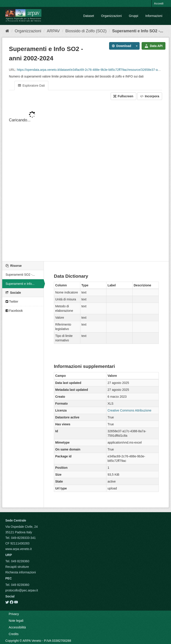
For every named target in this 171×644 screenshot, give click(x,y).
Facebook (14, 311)
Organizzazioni (111, 16)
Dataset (89, 16)
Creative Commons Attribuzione (129, 410)
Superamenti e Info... (20, 284)
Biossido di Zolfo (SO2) (86, 31)
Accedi (159, 3)
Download (122, 46)
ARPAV (53, 31)
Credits (14, 634)
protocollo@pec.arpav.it (22, 590)
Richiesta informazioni (21, 572)
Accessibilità (17, 627)
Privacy (14, 614)
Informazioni (154, 16)
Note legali (16, 621)
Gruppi (134, 16)
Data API (154, 46)
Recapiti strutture (17, 567)
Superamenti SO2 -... (20, 275)
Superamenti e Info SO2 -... (138, 31)
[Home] (7, 31)
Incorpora (150, 96)
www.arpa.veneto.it (18, 549)
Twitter (12, 302)
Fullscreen (123, 96)
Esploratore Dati (31, 86)
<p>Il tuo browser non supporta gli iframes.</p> (85, 181)
